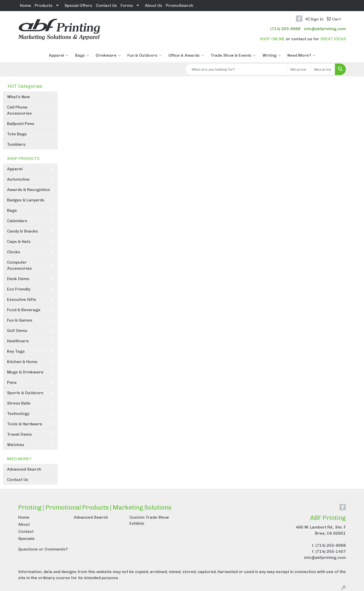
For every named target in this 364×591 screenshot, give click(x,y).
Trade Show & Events (233, 55)
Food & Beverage (24, 310)
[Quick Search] (236, 69)
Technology (18, 414)
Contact (26, 531)
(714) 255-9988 (285, 29)
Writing (272, 55)
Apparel (59, 55)
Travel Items (19, 434)
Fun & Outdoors (145, 55)
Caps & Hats (19, 241)
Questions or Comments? (43, 549)
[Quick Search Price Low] (299, 69)
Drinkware (108, 55)
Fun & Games (20, 320)
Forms (127, 5)
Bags (82, 55)
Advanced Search (24, 469)
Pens (12, 382)
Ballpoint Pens (21, 124)
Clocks (14, 252)
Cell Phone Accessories (19, 110)
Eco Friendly (19, 289)
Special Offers (78, 5)
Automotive (18, 179)
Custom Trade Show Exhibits (149, 520)
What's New (18, 97)
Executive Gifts (22, 299)
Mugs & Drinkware (25, 372)
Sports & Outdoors (25, 393)
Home (26, 5)
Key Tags (16, 351)
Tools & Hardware (25, 424)
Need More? (301, 55)
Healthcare (18, 341)
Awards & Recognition (29, 190)
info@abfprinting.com (325, 29)
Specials (26, 539)
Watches (16, 445)
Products (44, 5)
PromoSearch (179, 5)
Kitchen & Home (22, 362)
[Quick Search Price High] (323, 69)
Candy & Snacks (22, 231)
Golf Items (17, 331)
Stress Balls (19, 403)
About (24, 524)
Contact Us (106, 5)
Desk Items (18, 279)
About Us (154, 5)
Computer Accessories (19, 265)
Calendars (17, 221)
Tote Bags (17, 134)
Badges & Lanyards (26, 200)
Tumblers (16, 144)
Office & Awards (186, 55)
